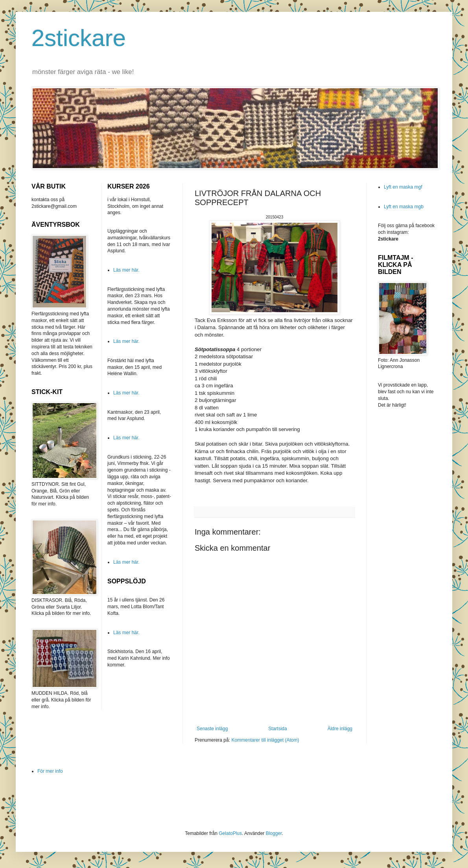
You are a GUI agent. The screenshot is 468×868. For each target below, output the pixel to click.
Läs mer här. (126, 270)
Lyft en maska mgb (404, 207)
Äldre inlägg (340, 729)
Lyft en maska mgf (403, 187)
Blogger (274, 833)
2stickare (79, 38)
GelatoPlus (230, 833)
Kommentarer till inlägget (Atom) (265, 740)
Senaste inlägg (212, 729)
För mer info (50, 771)
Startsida (277, 729)
